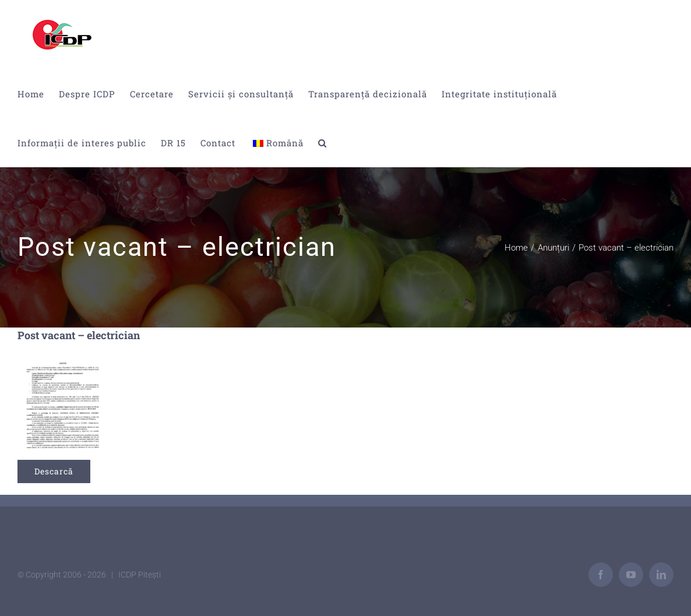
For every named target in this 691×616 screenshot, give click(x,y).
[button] (322, 143)
